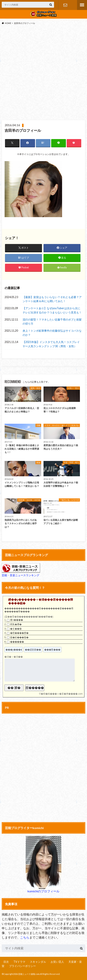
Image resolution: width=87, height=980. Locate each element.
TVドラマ (19, 962)
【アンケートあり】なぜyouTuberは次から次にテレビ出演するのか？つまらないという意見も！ (52, 310)
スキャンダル (38, 962)
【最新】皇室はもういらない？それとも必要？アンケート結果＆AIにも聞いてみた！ (52, 299)
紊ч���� (16, 620)
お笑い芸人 (57, 962)
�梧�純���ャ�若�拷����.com (62, 694)
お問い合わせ (65, 5)
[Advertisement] (43, 73)
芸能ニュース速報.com (29, 974)
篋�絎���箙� (19, 637)
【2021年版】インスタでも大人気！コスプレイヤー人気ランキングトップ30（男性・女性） (51, 344)
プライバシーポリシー (22, 966)
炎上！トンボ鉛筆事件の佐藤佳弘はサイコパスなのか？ (52, 333)
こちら (25, 937)
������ (17, 642)
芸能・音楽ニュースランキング (21, 575)
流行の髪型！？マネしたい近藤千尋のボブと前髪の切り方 (52, 322)
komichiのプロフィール (43, 891)
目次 (6, 962)
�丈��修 (16, 629)
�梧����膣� (19, 633)
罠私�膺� (16, 624)
